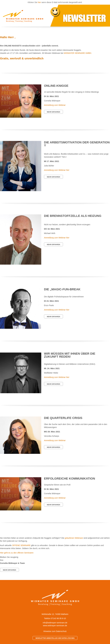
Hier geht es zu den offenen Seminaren (17, 553)
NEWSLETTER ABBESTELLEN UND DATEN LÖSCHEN (55, 638)
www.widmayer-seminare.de (55, 626)
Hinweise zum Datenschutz (55, 631)
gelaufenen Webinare (74, 538)
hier (39, 2)
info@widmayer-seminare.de (55, 623)
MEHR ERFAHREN (53, 112)
